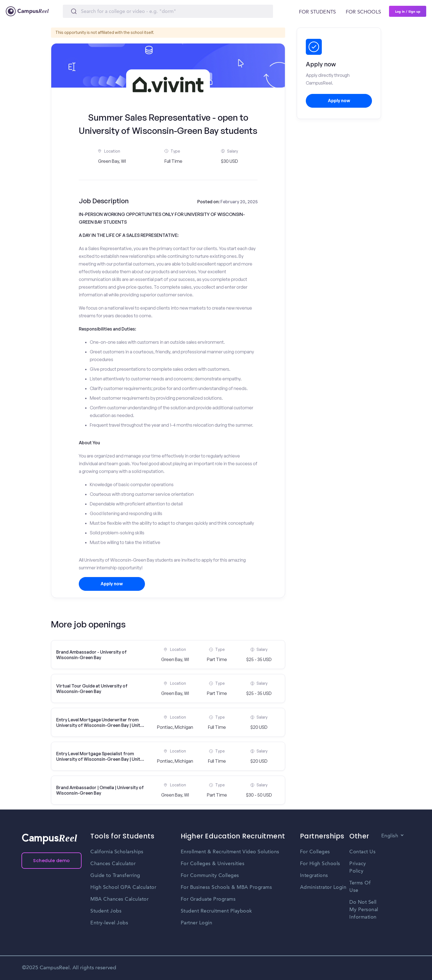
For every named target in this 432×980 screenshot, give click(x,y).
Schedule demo (52, 861)
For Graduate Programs (208, 899)
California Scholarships (117, 852)
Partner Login (197, 923)
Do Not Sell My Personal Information (364, 910)
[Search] (168, 11)
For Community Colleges (210, 876)
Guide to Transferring (115, 876)
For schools (363, 12)
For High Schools (320, 864)
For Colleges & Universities (213, 864)
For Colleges (315, 852)
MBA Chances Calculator (119, 899)
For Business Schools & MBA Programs (226, 887)
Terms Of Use (360, 887)
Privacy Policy (358, 867)
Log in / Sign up (408, 11)
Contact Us (362, 852)
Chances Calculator (113, 864)
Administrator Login (323, 887)
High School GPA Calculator (123, 887)
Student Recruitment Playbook (216, 911)
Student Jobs (106, 911)
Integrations (314, 876)
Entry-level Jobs (109, 923)
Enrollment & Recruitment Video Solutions (230, 852)
